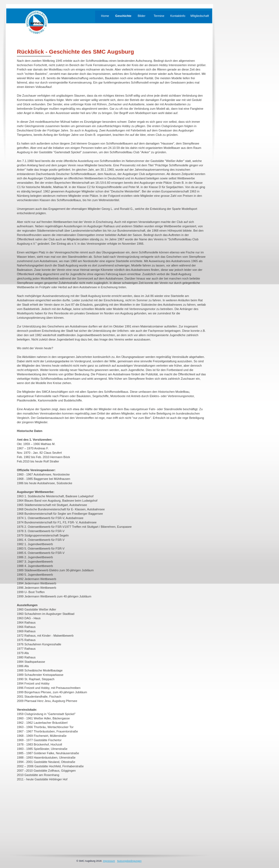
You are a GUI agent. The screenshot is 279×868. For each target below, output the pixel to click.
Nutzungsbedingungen (129, 861)
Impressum (109, 861)
